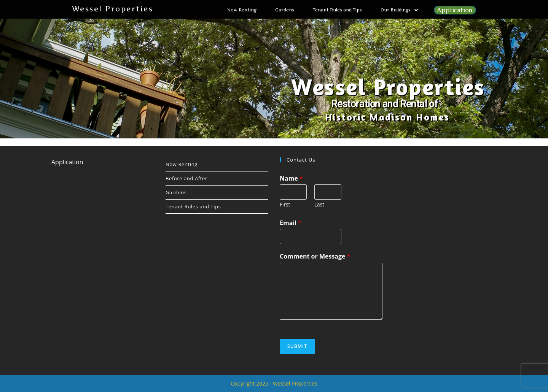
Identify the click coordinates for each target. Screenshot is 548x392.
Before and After (186, 178)
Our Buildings (399, 10)
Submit (297, 346)
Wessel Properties (112, 9)
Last (319, 204)
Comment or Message (315, 256)
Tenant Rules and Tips (337, 10)
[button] (399, 10)
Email (291, 223)
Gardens (285, 10)
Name (291, 178)
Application (455, 10)
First (285, 204)
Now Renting (242, 10)
